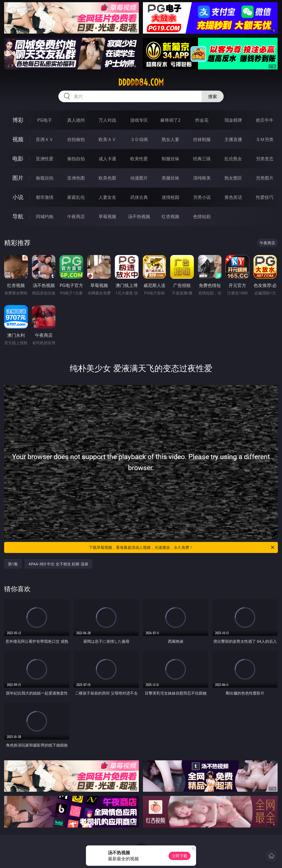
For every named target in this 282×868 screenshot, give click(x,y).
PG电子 (44, 120)
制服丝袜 (170, 159)
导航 (18, 216)
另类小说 (202, 197)
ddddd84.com (141, 82)
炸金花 (202, 120)
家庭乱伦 (76, 197)
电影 (18, 158)
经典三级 (202, 159)
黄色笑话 (233, 197)
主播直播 (233, 139)
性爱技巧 (265, 197)
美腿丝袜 (170, 178)
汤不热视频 (139, 216)
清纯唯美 (202, 178)
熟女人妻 (170, 139)
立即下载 (180, 856)
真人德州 (76, 120)
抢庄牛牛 (265, 120)
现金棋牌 (233, 120)
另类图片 (265, 178)
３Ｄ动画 (139, 139)
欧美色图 (107, 178)
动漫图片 (139, 178)
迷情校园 (170, 197)
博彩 (18, 120)
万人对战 (107, 120)
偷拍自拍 (76, 159)
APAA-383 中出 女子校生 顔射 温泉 (58, 564)
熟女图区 (233, 178)
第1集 (13, 564)
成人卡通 (107, 159)
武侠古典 (139, 197)
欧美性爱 (139, 159)
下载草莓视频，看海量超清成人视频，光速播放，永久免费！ (182, 547)
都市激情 (45, 197)
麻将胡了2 (170, 120)
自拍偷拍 (76, 139)
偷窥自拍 (45, 178)
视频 (18, 139)
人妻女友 (107, 197)
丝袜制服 (202, 139)
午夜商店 (76, 216)
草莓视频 (107, 216)
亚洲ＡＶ (45, 139)
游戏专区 (139, 120)
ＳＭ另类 (265, 139)
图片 (18, 178)
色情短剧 (202, 216)
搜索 (213, 96)
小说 (18, 197)
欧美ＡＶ (107, 139)
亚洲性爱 (45, 159)
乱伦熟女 (233, 159)
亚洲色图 (76, 178)
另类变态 (265, 159)
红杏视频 (170, 216)
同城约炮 (45, 216)
